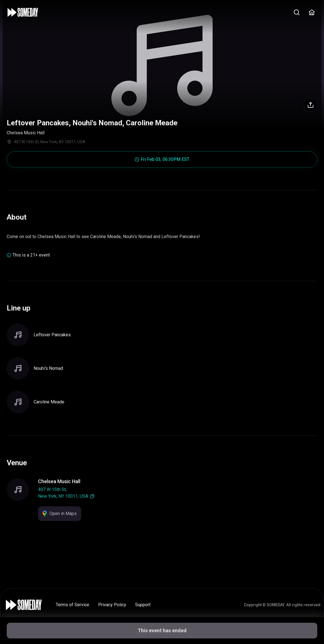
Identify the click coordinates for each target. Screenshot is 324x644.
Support (143, 605)
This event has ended (162, 630)
